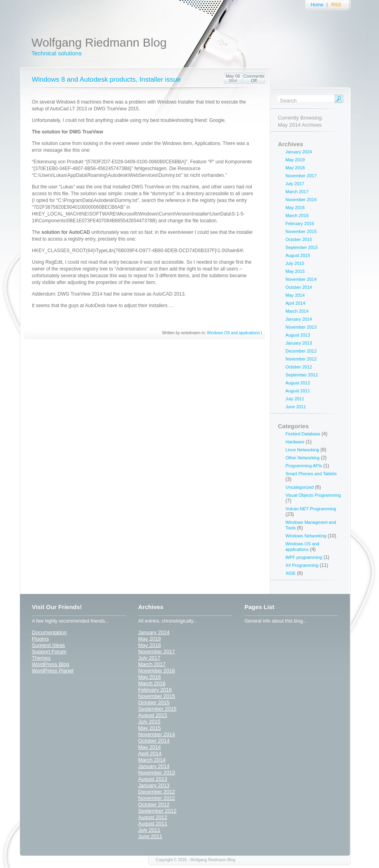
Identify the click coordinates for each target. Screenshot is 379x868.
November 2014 (301, 279)
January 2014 (299, 319)
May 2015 (295, 271)
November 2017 (301, 176)
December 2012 (301, 351)
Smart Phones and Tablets (311, 474)
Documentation (49, 632)
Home (317, 5)
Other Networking (303, 458)
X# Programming (302, 565)
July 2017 (295, 184)
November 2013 (301, 327)
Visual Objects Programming (313, 495)
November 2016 (301, 200)
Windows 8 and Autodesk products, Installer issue (106, 79)
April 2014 (295, 303)
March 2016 (297, 216)
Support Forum (49, 651)
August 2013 (298, 335)
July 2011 (295, 399)
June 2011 (296, 407)
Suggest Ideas (48, 645)
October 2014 (299, 287)
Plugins (40, 639)
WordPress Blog (51, 664)
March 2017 (297, 192)
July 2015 (295, 263)
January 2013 (299, 343)
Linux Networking (302, 450)
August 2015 (298, 255)
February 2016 (300, 223)
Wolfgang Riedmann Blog (99, 42)
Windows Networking (306, 536)
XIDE (291, 573)
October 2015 (299, 239)
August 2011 (298, 391)
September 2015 (302, 247)
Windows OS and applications (233, 333)
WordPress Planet (53, 671)
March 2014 (297, 311)
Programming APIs (304, 466)
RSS (336, 5)
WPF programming (304, 557)
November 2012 (301, 359)
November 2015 (301, 231)
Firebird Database (303, 434)
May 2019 (295, 160)
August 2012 (298, 383)
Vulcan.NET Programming (311, 509)
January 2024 (299, 152)
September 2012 (302, 375)
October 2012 (299, 367)
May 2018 (295, 168)
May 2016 (295, 208)
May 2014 (295, 295)
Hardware (295, 442)
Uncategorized (300, 487)
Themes (41, 658)
